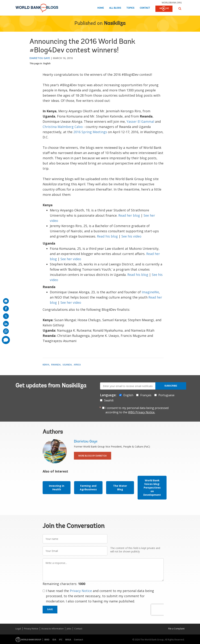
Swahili (109, 400)
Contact (145, 8)
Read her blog (129, 215)
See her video (71, 259)
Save (50, 609)
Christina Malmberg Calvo (63, 127)
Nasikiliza (115, 24)
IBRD (47, 640)
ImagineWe (150, 292)
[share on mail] (6, 301)
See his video (131, 236)
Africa (77, 365)
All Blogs (115, 8)
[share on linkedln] (6, 324)
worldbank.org (172, 3)
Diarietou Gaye (40, 58)
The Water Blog (120, 488)
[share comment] (6, 340)
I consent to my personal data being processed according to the (137, 410)
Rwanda (56, 365)
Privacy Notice (81, 591)
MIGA (68, 640)
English (47, 63)
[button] (180, 9)
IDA (54, 640)
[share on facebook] (6, 309)
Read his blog (107, 236)
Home (101, 8)
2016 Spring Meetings (90, 132)
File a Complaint (176, 629)
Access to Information (53, 629)
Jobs (69, 629)
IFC (61, 640)
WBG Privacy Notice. (142, 412)
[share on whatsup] (6, 331)
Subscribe (171, 386)
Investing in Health (57, 488)
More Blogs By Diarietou (93, 456)
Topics (130, 8)
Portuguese (166, 395)
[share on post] (6, 316)
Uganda (67, 365)
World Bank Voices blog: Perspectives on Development (152, 488)
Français (146, 395)
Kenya (46, 365)
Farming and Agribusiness (88, 488)
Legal (18, 629)
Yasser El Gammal (140, 121)
